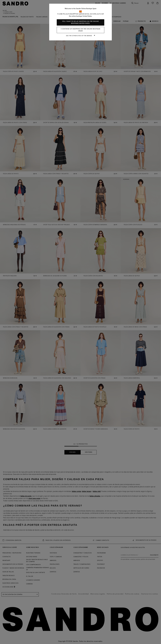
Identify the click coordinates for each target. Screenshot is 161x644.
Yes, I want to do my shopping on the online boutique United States (80, 22)
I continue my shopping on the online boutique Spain (81, 30)
